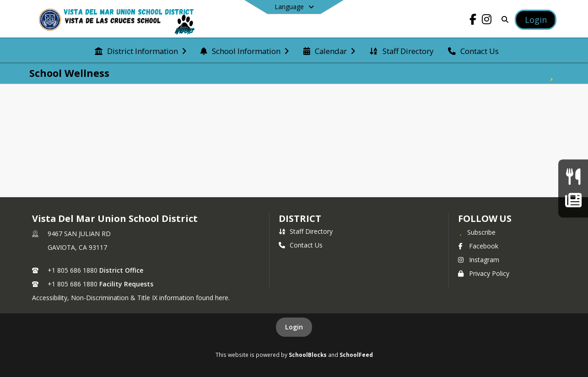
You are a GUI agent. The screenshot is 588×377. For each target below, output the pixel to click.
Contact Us (301, 245)
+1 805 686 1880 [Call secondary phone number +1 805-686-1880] (73, 284)
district (300, 218)
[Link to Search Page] (504, 19)
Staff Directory (306, 231)
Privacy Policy (484, 273)
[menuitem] (140, 50)
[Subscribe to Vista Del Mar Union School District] (477, 232)
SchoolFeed (356, 355)
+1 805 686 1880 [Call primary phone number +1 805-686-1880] (73, 270)
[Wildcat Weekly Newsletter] (573, 200)
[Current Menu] (573, 177)
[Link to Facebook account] (473, 21)
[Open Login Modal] (535, 20)
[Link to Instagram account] (487, 21)
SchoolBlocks (308, 355)
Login (294, 327)
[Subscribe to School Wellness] (551, 73)
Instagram (479, 260)
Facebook (478, 246)
